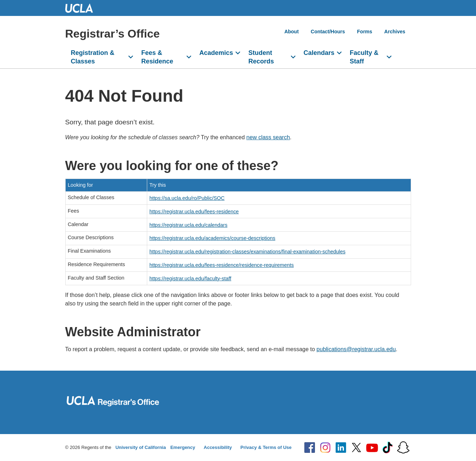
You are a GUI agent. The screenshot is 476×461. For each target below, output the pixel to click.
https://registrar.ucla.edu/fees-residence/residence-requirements (222, 265)
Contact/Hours (328, 32)
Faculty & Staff (364, 57)
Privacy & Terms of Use (266, 447)
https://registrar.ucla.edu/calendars (188, 225)
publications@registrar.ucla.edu (356, 349)
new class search (268, 137)
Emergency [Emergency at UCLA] (183, 447)
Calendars (319, 53)
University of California (140, 447)
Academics (216, 53)
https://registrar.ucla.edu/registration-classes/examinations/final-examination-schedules (247, 252)
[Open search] (403, 60)
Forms (365, 32)
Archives (395, 32)
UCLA (82, 8)
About (292, 32)
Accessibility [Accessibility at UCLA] (218, 447)
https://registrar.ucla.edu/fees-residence (194, 212)
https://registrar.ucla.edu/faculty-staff (190, 279)
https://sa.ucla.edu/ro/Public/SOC (187, 198)
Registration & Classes (93, 57)
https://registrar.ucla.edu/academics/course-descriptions (212, 238)
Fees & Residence (157, 57)
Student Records (261, 57)
